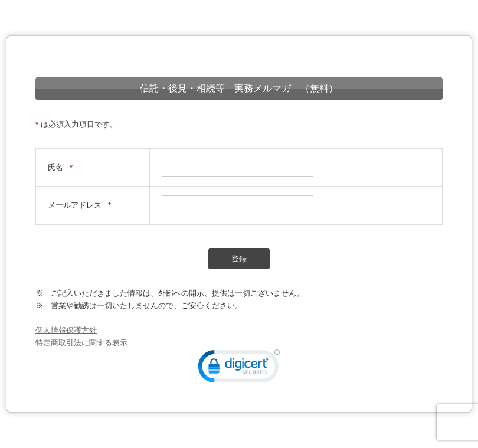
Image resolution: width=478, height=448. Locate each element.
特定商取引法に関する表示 (81, 343)
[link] (239, 369)
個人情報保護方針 (66, 330)
